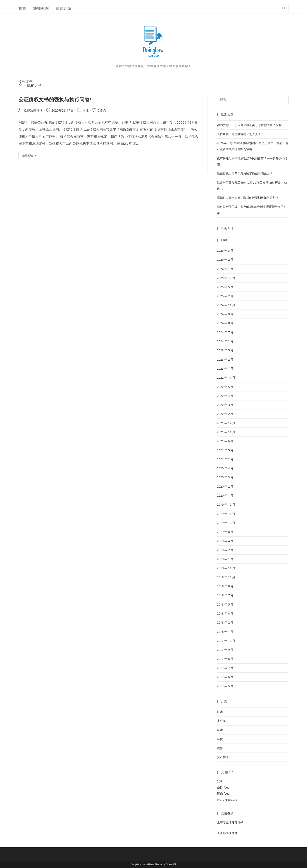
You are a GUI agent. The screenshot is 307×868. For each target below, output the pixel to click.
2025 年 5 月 (225, 287)
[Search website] (284, 8)
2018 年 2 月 (225, 622)
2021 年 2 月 (225, 459)
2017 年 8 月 (225, 659)
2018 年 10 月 (226, 577)
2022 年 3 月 (225, 405)
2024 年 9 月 (225, 314)
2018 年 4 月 (225, 613)
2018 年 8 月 (225, 586)
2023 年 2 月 (225, 359)
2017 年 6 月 (225, 677)
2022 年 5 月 (225, 387)
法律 (86, 110)
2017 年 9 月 (225, 650)
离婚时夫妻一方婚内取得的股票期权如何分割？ (248, 198)
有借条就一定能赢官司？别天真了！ (240, 134)
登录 (220, 781)
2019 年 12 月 (226, 504)
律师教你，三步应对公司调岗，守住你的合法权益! (249, 125)
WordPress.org (227, 800)
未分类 (221, 721)
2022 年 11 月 (226, 377)
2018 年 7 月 (225, 595)
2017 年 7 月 (225, 668)
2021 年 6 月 (225, 441)
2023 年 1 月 (225, 368)
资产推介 (223, 757)
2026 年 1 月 (225, 269)
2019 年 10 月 (226, 523)
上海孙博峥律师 (227, 833)
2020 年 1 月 (225, 495)
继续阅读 (30, 156)
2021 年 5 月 (225, 450)
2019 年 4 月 (225, 541)
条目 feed (223, 787)
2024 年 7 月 (225, 332)
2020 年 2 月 (225, 486)
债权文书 (34, 86)
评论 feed (223, 793)
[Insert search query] (253, 99)
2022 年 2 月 (225, 414)
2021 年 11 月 (226, 432)
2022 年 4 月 (225, 396)
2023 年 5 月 (225, 350)
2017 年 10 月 (226, 641)
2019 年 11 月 (226, 514)
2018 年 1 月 (225, 632)
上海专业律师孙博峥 (230, 822)
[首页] (20, 86)
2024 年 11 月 (226, 305)
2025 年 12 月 (226, 278)
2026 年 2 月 (225, 260)
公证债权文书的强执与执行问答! (55, 99)
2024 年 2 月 (225, 341)
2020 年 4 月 (225, 468)
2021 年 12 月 (226, 423)
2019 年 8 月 (225, 532)
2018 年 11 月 (226, 568)
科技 (220, 739)
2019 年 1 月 (225, 559)
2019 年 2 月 (225, 550)
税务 (220, 748)
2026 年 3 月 (225, 251)
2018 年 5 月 (225, 604)
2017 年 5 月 (225, 686)
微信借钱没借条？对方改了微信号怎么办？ (245, 173)
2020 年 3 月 (225, 477)
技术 (220, 712)
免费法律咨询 (33, 110)
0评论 (102, 110)
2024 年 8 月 (225, 323)
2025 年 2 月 (225, 296)
